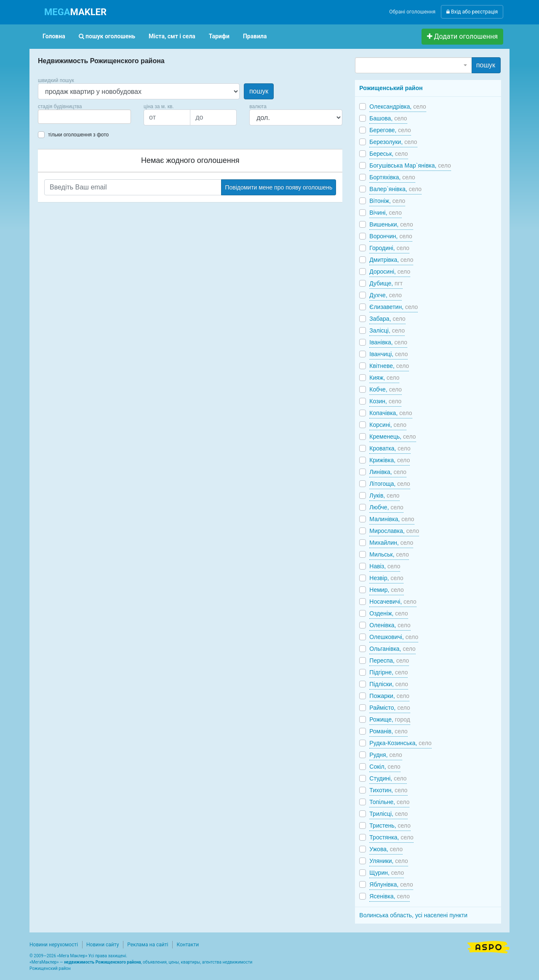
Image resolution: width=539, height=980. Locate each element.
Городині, (389, 248)
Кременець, (392, 437)
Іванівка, (388, 342)
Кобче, (386, 389)
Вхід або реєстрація (472, 12)
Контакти (188, 945)
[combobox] (84, 117)
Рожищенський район (391, 88)
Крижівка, (390, 460)
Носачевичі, (393, 602)
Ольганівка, (392, 649)
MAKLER (75, 12)
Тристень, (390, 826)
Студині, (388, 778)
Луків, (384, 495)
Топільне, (389, 802)
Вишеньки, (391, 224)
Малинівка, (392, 519)
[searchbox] (53, 117)
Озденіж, (388, 613)
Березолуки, (393, 142)
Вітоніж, (387, 201)
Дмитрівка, (391, 260)
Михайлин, (391, 543)
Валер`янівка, (395, 189)
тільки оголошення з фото (78, 135)
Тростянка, (391, 837)
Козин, (385, 401)
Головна (54, 36)
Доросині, (390, 272)
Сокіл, (385, 767)
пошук (259, 91)
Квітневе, (389, 366)
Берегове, (390, 130)
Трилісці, (388, 814)
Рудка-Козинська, (400, 743)
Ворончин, (391, 236)
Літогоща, (390, 484)
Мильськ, (389, 554)
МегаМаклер (44, 962)
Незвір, (386, 578)
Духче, (386, 295)
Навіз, (385, 566)
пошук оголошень (107, 36)
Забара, (387, 319)
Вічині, (386, 213)
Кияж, (384, 378)
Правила (255, 36)
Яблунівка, (391, 884)
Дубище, (386, 283)
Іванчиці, (388, 354)
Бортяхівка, (392, 177)
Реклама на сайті (148, 945)
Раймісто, (390, 708)
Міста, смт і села (172, 36)
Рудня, (386, 755)
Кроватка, (390, 448)
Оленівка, (390, 625)
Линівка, (388, 472)
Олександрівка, (398, 107)
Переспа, (389, 660)
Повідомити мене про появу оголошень (279, 187)
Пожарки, (389, 696)
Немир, (386, 590)
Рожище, (390, 719)
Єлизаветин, (394, 307)
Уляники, (388, 861)
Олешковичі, (394, 637)
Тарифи (219, 36)
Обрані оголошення (412, 12)
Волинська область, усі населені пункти (413, 915)
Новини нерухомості (54, 945)
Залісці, (387, 330)
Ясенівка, (390, 896)
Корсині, (388, 425)
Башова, (388, 118)
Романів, (388, 731)
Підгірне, (388, 672)
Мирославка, (394, 531)
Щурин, (387, 873)
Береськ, (388, 154)
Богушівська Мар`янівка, (410, 165)
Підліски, (389, 684)
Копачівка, (391, 413)
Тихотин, (388, 790)
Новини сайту (103, 945)
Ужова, (386, 849)
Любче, (386, 507)
